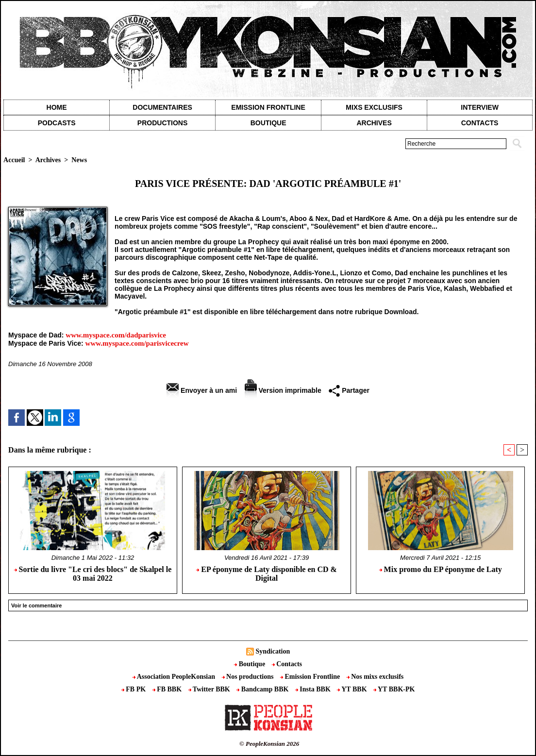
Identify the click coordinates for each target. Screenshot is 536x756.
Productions (162, 123)
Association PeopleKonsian (175, 677)
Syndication (273, 651)
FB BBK (168, 689)
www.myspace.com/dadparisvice (116, 335)
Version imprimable (283, 390)
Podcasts (57, 123)
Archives (374, 123)
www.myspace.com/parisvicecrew (137, 343)
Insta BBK (314, 689)
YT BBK (353, 689)
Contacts (287, 664)
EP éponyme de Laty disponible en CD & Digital (267, 574)
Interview (480, 107)
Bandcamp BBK (263, 689)
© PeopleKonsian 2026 (269, 744)
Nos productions (249, 677)
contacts (480, 123)
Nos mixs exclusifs (375, 677)
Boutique (268, 123)
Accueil (14, 160)
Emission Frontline (268, 107)
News (79, 160)
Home (57, 107)
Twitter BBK (210, 689)
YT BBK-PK (394, 689)
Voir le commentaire (36, 605)
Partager (349, 390)
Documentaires (162, 107)
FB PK (134, 689)
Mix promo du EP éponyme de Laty (441, 569)
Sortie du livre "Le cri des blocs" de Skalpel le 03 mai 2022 (93, 574)
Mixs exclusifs (374, 107)
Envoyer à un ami (202, 390)
